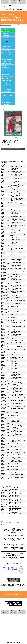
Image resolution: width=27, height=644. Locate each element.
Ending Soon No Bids (7, 104)
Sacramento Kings (6, 87)
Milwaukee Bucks (6, 68)
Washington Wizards (7, 96)
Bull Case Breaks (17, 563)
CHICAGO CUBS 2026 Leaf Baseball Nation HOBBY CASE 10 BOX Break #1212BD (13, 548)
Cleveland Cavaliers (7, 44)
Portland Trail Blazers (7, 85)
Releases (22, 1)
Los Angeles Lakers (6, 61)
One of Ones (5, 100)
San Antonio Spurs (6, 89)
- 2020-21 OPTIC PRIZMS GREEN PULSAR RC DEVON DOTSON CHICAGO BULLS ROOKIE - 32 (10, 142)
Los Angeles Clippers (7, 59)
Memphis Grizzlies (6, 63)
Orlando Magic (5, 78)
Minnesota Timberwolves (8, 70)
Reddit (22, 3)
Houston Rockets (6, 55)
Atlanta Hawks (5, 33)
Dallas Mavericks (6, 46)
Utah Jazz (4, 94)
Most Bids (11, 489)
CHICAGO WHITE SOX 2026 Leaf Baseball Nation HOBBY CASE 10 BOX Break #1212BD (13, 557)
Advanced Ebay (5, 31)
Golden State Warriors (7, 53)
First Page (4, 29)
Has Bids (17, 489)
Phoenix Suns (5, 83)
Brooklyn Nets (5, 38)
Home (5, 1)
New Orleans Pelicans (7, 72)
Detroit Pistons (5, 51)
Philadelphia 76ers (6, 81)
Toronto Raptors (6, 91)
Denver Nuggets (6, 48)
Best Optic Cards (6, 102)
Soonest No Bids (16, 491)
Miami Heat (4, 66)
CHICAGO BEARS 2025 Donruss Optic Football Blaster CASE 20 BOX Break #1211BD (13, 531)
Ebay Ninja (13, 3)
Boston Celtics (5, 35)
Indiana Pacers (5, 57)
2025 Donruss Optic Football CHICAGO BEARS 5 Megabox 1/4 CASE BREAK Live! (14, 540)
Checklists (13, 1)
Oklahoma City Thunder (8, 76)
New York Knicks (6, 74)
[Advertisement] (14, 625)
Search (5, 3)
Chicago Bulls (5, 42)
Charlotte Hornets (6, 40)
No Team (4, 98)
